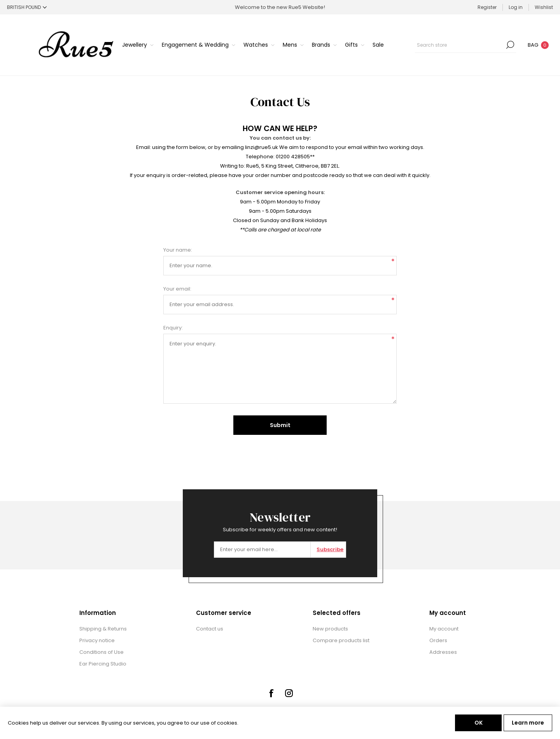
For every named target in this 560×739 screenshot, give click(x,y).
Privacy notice (97, 640)
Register (487, 7)
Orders (438, 640)
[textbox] (460, 45)
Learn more (528, 723)
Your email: (177, 289)
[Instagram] (289, 693)
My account (444, 629)
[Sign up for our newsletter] (262, 550)
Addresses (443, 652)
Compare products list (341, 640)
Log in (516, 7)
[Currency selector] (27, 7)
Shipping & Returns (103, 629)
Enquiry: (173, 328)
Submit (280, 425)
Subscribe (330, 549)
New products (330, 629)
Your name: (178, 250)
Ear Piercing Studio (103, 664)
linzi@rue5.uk (262, 147)
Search (510, 45)
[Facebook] (271, 693)
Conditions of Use (101, 652)
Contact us (210, 629)
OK (479, 723)
